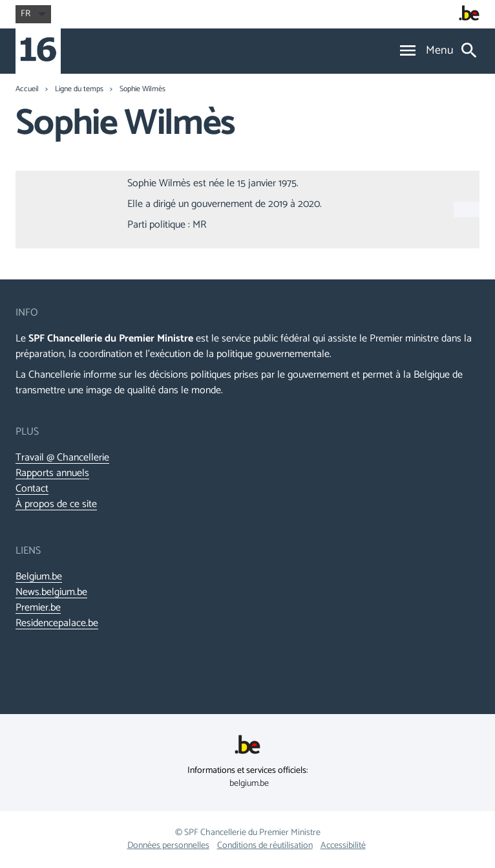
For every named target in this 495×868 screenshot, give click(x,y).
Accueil (27, 89)
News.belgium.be (51, 592)
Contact (32, 489)
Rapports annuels (52, 473)
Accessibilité (343, 846)
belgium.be (249, 784)
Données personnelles (168, 846)
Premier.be (38, 608)
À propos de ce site (56, 505)
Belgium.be (39, 577)
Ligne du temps (79, 89)
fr (33, 14)
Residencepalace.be (57, 624)
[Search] (469, 51)
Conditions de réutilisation (265, 846)
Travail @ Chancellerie (62, 458)
